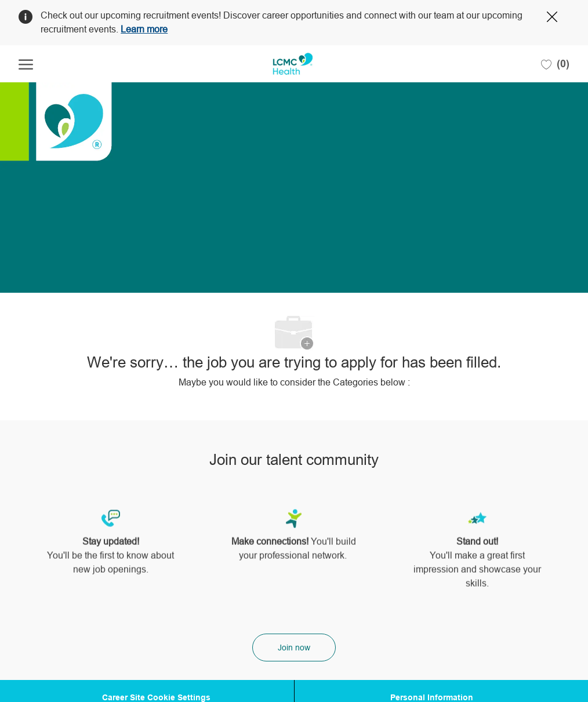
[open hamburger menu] (26, 64)
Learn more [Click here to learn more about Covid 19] (144, 29)
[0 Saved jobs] (555, 64)
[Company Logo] (293, 64)
